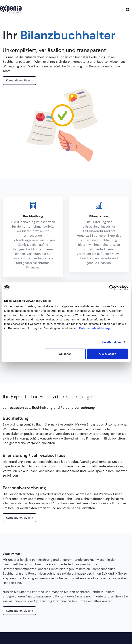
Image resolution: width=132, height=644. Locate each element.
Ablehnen (65, 354)
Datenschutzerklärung (95, 328)
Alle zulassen (107, 354)
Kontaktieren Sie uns (19, 81)
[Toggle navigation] (128, 9)
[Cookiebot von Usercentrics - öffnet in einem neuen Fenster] (112, 287)
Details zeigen (111, 342)
